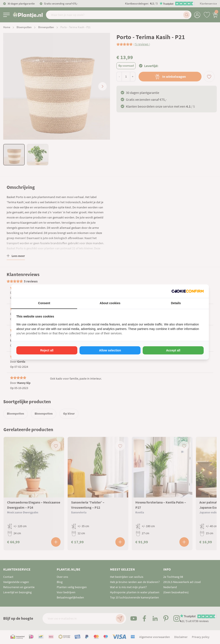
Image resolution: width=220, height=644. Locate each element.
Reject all (47, 350)
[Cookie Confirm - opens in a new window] (188, 291)
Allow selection (110, 350)
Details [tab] (176, 303)
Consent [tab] (44, 303)
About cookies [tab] (110, 303)
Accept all (173, 350)
